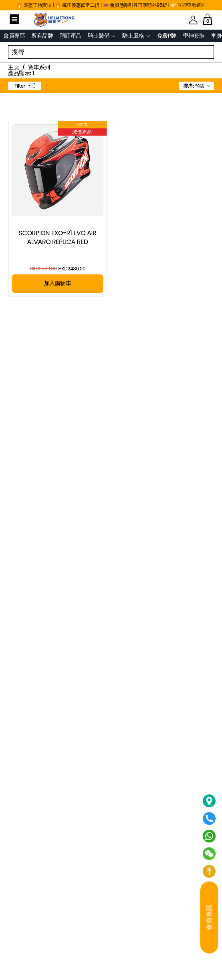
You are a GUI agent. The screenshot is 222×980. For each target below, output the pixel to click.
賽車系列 (39, 67)
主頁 (13, 67)
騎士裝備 (99, 36)
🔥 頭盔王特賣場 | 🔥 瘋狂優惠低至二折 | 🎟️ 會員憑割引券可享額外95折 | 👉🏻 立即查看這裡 (111, 5)
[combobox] (197, 86)
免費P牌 (167, 36)
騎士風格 (133, 36)
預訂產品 (71, 36)
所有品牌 (42, 36)
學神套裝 (194, 36)
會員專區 (14, 36)
